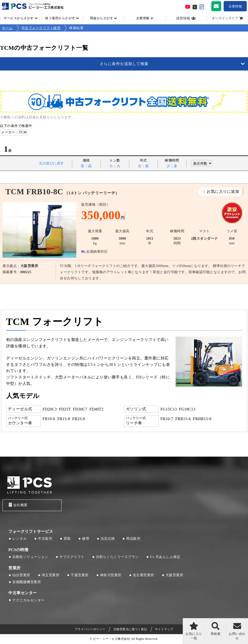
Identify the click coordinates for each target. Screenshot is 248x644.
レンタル (19, 539)
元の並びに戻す (51, 163)
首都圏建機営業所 (27, 582)
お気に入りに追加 (223, 191)
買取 (67, 539)
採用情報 (183, 18)
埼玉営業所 (51, 575)
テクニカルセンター (28, 600)
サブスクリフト (72, 557)
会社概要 (18, 505)
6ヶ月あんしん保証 (165, 557)
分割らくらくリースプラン (117, 557)
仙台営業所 (21, 575)
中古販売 (45, 539)
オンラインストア (225, 18)
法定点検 (108, 539)
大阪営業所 (174, 575)
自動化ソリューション (30, 557)
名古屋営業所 (143, 575)
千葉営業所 (80, 575)
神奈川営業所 (111, 575)
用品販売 (133, 539)
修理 (86, 539)
